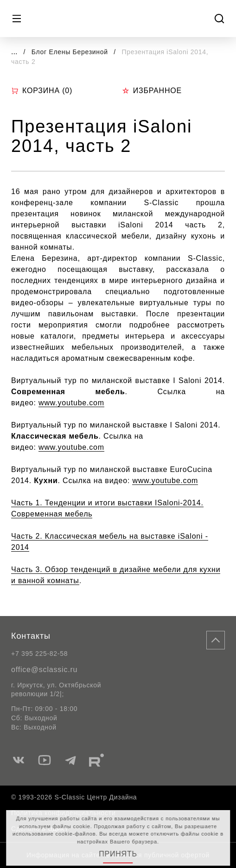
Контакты (31, 636)
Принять (118, 854)
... (14, 52)
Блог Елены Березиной (71, 52)
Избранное (152, 91)
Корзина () (42, 91)
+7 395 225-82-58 (39, 654)
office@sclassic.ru (44, 670)
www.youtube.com (71, 403)
